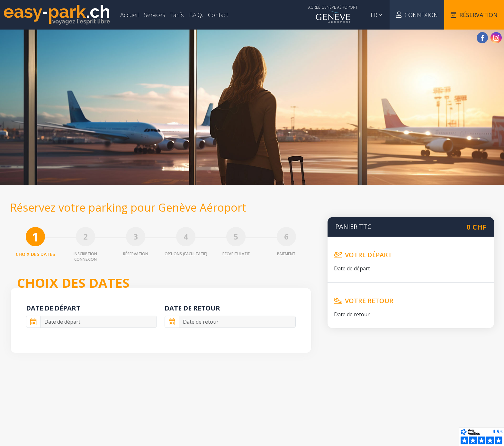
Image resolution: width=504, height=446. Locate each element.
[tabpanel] (161, 320)
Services (155, 15)
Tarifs (177, 15)
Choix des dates (35, 242)
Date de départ (53, 308)
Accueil (130, 15)
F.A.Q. (196, 15)
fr (376, 15)
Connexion (417, 15)
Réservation (474, 15)
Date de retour (192, 308)
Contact (218, 15)
